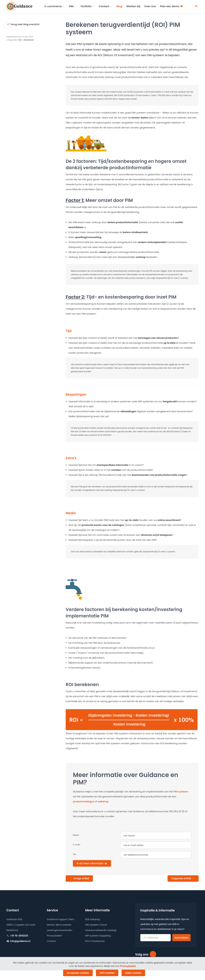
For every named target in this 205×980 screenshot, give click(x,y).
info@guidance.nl (20, 941)
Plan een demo (170, 6)
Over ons (150, 6)
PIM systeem (181, 792)
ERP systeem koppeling (98, 936)
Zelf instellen (107, 973)
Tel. (75, 854)
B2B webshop (93, 919)
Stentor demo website (59, 925)
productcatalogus (84, 802)
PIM (71, 6)
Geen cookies (133, 973)
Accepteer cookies (78, 973)
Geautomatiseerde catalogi (101, 930)
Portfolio (86, 6)
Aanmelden (181, 938)
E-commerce (53, 6)
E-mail (77, 845)
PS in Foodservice (95, 941)
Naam (76, 835)
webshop (103, 802)
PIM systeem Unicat (96, 925)
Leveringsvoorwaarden (59, 930)
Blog (119, 6)
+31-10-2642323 (19, 936)
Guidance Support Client (61, 919)
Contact (104, 6)
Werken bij (133, 6)
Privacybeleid (54, 936)
